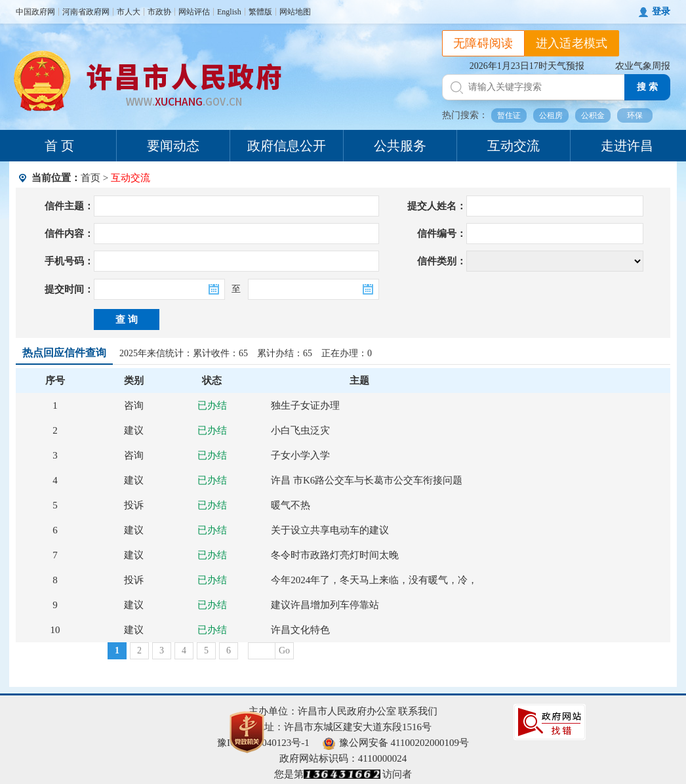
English (229, 12)
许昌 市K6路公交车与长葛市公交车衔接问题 (367, 480)
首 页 (59, 146)
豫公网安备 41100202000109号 (396, 743)
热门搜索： (465, 115)
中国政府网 (35, 12)
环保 (635, 115)
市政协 (159, 12)
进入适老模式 (572, 43)
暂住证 (509, 115)
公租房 (551, 115)
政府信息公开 (287, 146)
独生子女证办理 (305, 405)
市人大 (129, 12)
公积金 (593, 115)
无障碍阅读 (483, 43)
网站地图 (295, 12)
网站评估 (194, 12)
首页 (91, 178)
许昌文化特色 (300, 630)
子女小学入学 (300, 455)
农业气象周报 (643, 66)
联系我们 (418, 711)
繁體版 (260, 12)
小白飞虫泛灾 (300, 430)
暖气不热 (291, 505)
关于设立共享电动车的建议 (330, 530)
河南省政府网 (86, 12)
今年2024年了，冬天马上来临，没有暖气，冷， (374, 580)
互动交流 (514, 146)
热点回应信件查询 (64, 353)
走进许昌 (627, 146)
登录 (661, 11)
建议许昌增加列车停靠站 (325, 605)
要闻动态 (173, 146)
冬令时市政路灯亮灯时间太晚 (335, 555)
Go (284, 650)
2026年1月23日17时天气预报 (527, 66)
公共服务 (400, 146)
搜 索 (647, 87)
